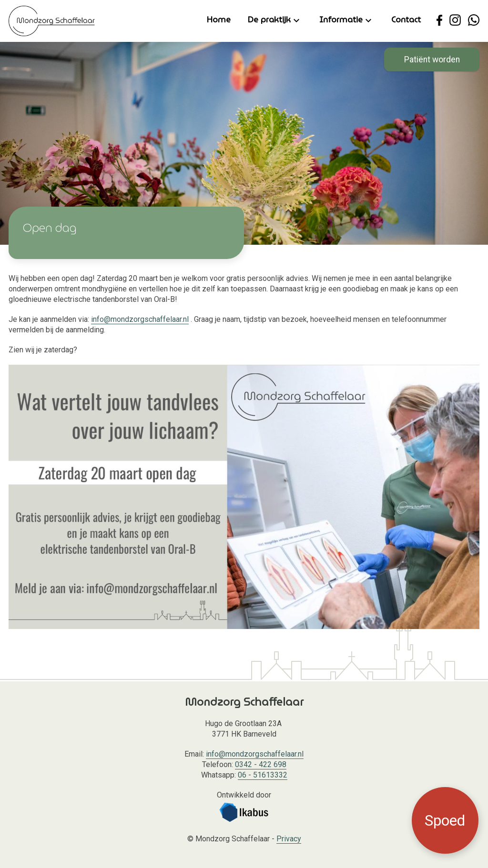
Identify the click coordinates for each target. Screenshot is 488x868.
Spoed (445, 820)
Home (219, 20)
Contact (406, 20)
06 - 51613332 (263, 775)
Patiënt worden (432, 60)
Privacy (289, 839)
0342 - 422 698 (261, 764)
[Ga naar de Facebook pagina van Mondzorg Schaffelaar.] (439, 20)
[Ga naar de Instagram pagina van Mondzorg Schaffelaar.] (455, 20)
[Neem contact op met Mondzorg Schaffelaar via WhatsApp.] (474, 20)
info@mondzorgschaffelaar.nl (140, 319)
